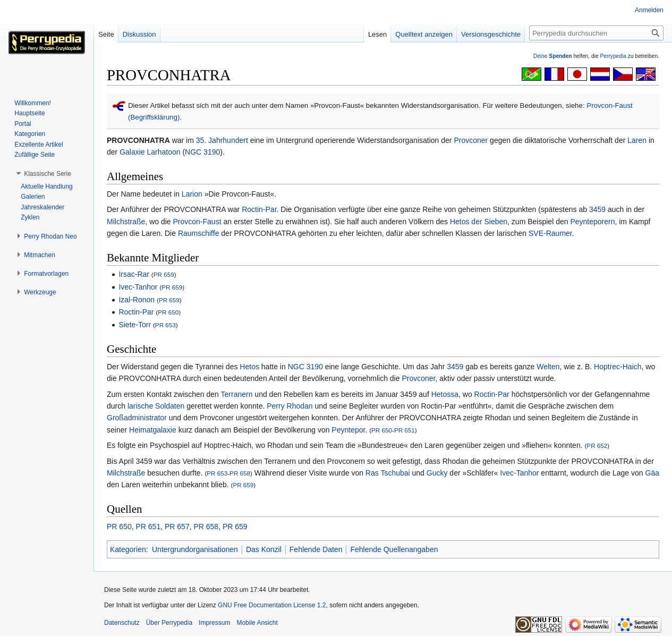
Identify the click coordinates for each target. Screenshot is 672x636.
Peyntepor (348, 430)
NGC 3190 (202, 152)
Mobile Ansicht (257, 623)
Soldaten (170, 406)
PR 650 (168, 312)
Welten (548, 367)
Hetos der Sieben (479, 222)
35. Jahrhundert (222, 140)
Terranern (237, 394)
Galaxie (132, 152)
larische (140, 406)
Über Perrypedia (169, 623)
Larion (192, 194)
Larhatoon (163, 152)
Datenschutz (122, 623)
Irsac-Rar (134, 274)
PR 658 (240, 473)
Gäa (652, 473)
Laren (637, 140)
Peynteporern (592, 222)
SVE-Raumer (550, 233)
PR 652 (597, 446)
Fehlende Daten (316, 549)
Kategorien (128, 549)
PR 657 (177, 527)
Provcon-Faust (197, 222)
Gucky (437, 473)
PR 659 (164, 274)
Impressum (214, 623)
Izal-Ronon (137, 300)
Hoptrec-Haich (618, 367)
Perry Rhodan (290, 406)
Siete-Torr (135, 325)
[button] (48, 174)
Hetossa (445, 394)
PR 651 (405, 430)
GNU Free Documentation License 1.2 (272, 605)
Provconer (471, 140)
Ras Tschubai (388, 473)
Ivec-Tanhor (138, 287)
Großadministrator (137, 418)
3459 (597, 209)
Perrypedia (613, 56)
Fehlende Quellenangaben (394, 549)
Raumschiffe (199, 233)
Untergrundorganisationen (195, 549)
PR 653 (165, 325)
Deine (553, 56)
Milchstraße (126, 222)
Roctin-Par (259, 209)
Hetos (249, 367)
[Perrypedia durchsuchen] (596, 33)
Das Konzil (264, 549)
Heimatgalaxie (153, 430)
